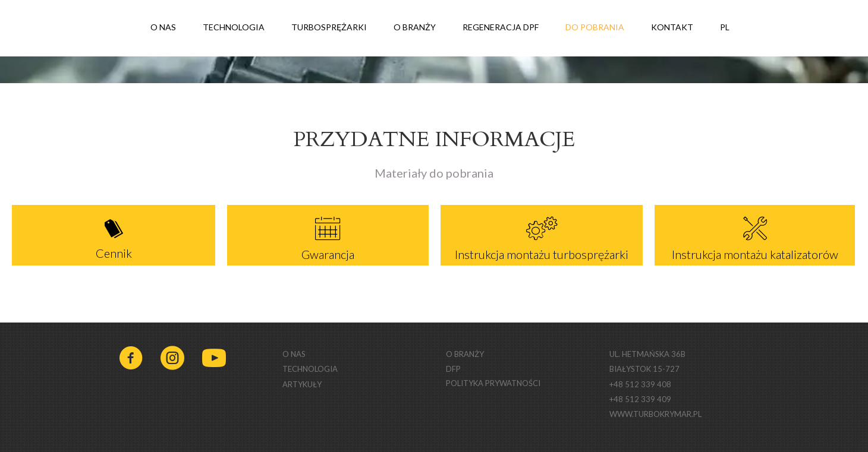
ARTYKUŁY (302, 384)
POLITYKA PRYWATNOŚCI (493, 383)
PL (732, 28)
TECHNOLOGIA (234, 27)
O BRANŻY (415, 27)
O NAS (163, 27)
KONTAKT (672, 27)
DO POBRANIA (595, 27)
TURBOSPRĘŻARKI (329, 27)
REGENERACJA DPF (501, 27)
